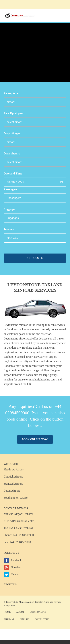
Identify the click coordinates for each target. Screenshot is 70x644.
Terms (46, 602)
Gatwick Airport (13, 477)
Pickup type (11, 93)
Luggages (10, 209)
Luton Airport (12, 491)
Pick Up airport (13, 113)
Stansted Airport (13, 484)
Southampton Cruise (16, 498)
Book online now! (35, 439)
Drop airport (12, 153)
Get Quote (35, 258)
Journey (9, 229)
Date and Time (13, 173)
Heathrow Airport (14, 469)
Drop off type (12, 133)
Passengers (10, 189)
